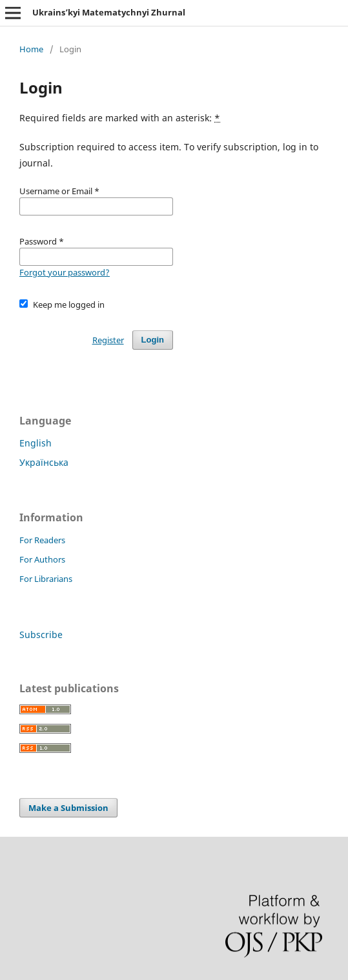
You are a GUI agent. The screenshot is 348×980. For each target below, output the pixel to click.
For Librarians (46, 579)
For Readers (42, 540)
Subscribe (41, 635)
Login (153, 340)
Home (31, 49)
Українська (44, 462)
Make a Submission (68, 808)
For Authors (42, 559)
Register (108, 340)
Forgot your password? (65, 272)
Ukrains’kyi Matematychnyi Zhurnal (109, 12)
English (36, 443)
